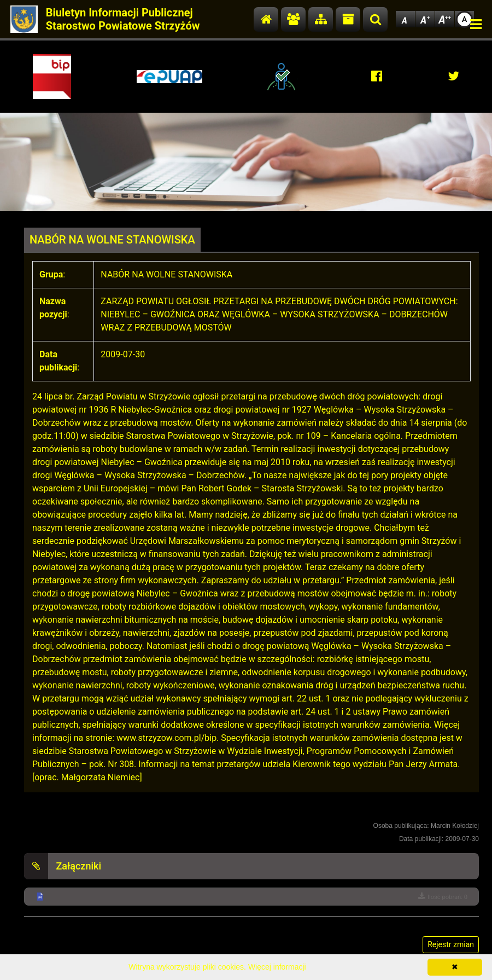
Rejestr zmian (451, 944)
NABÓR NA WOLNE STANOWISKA (112, 240)
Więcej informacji (277, 967)
